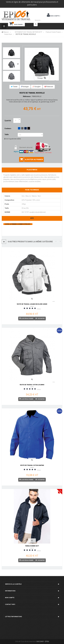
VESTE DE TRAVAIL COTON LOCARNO (32, 385)
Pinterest (49, 87)
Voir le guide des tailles (13, 139)
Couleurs (8, 128)
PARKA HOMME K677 (32, 546)
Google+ (37, 87)
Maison (5, 32)
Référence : (27, 96)
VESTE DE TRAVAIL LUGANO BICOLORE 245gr (32, 304)
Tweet (14, 87)
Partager (25, 87)
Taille (7, 134)
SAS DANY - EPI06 (43, 641)
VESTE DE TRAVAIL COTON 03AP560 (32, 465)
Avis (32, 218)
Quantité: (8, 121)
